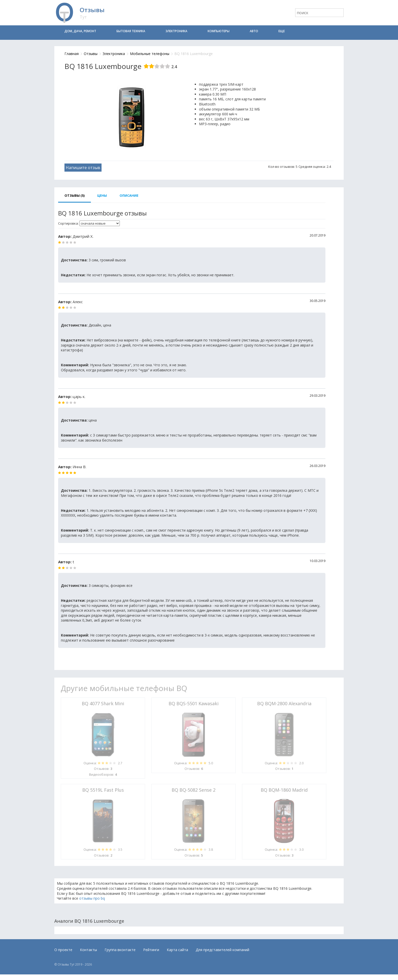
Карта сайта (177, 950)
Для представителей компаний (222, 950)
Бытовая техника (131, 31)
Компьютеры (219, 31)
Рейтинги (151, 950)
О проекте (63, 950)
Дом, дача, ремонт (80, 31)
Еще (282, 31)
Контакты (88, 950)
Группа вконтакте (120, 950)
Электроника (176, 31)
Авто (254, 31)
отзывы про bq (92, 898)
